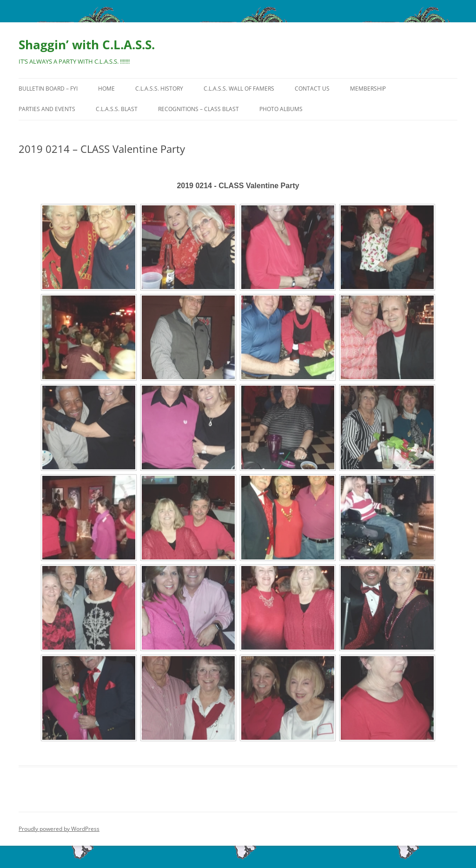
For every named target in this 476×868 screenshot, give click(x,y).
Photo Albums (281, 109)
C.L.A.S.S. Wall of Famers (239, 89)
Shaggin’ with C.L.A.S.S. (87, 45)
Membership (368, 89)
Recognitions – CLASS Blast (198, 109)
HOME (106, 89)
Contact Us (312, 89)
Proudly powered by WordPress (59, 829)
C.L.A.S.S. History (159, 89)
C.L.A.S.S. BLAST (117, 109)
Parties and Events (47, 109)
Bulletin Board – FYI (48, 89)
